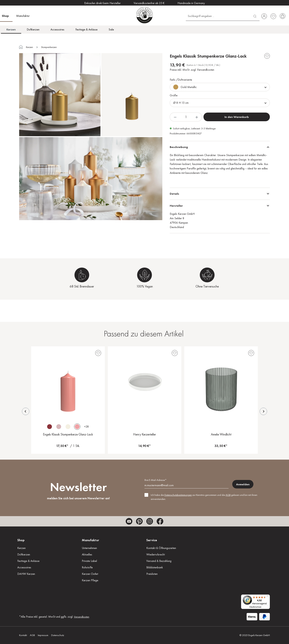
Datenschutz (58, 635)
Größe (174, 95)
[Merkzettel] (273, 16)
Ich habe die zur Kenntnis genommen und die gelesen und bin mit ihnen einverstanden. (204, 497)
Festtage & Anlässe (28, 561)
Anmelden (243, 484)
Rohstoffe (87, 567)
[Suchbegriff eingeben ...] (218, 16)
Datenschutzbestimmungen (178, 495)
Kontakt (23, 635)
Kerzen (21, 548)
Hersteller (176, 206)
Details (174, 194)
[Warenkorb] (283, 16)
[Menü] (268, 597)
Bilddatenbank (155, 567)
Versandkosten (82, 617)
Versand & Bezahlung (159, 561)
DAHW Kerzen (26, 574)
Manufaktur (90, 540)
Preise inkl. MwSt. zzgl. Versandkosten (192, 70)
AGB (228, 495)
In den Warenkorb (237, 117)
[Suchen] (255, 16)
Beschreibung (179, 147)
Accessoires (24, 567)
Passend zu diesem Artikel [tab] (144, 334)
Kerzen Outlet (90, 574)
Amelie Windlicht (221, 434)
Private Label (89, 561)
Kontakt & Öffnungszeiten (161, 548)
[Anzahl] (186, 117)
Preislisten (152, 574)
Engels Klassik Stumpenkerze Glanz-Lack (68, 434)
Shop (21, 540)
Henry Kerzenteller (144, 434)
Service (152, 540)
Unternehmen (89, 548)
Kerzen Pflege (90, 580)
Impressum (43, 635)
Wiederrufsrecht (156, 554)
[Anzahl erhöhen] (197, 117)
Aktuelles (87, 554)
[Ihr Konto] (264, 16)
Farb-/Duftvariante (181, 80)
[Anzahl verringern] (175, 117)
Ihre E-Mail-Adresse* (155, 480)
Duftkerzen (24, 554)
